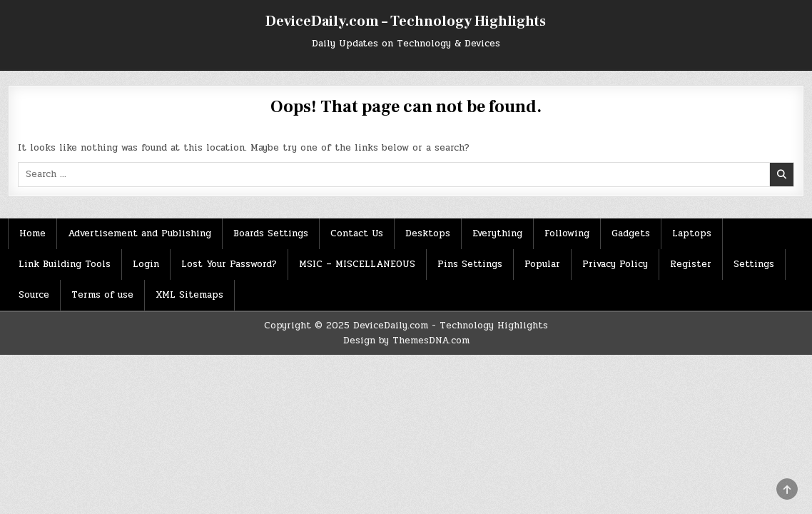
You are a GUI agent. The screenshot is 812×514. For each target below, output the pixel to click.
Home (32, 233)
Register (691, 264)
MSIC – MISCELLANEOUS (357, 264)
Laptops (692, 233)
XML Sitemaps (189, 295)
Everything (497, 233)
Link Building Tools (65, 264)
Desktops (428, 233)
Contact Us (357, 233)
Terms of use (102, 295)
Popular (542, 264)
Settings (754, 264)
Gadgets (631, 233)
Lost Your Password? (229, 264)
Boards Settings (271, 233)
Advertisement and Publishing (139, 233)
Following (567, 233)
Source (34, 295)
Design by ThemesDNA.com (406, 341)
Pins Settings (470, 264)
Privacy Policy (615, 264)
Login (146, 264)
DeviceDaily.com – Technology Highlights (406, 21)
